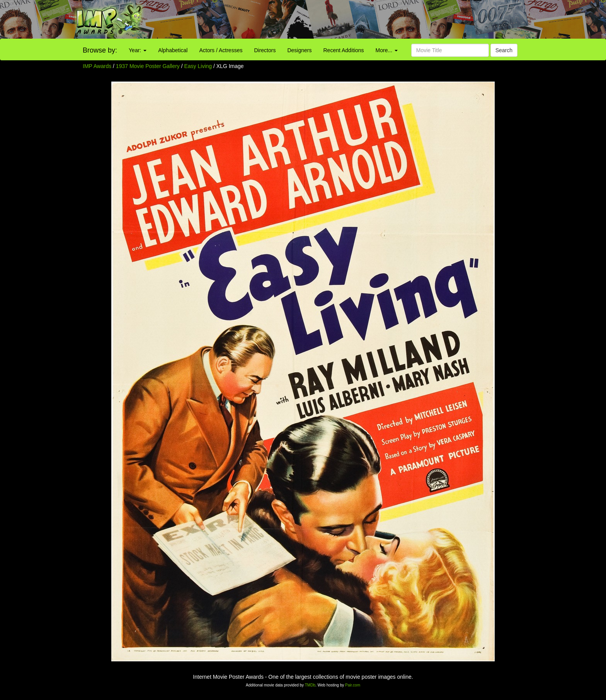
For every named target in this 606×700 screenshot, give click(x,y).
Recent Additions (344, 50)
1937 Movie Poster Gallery (148, 66)
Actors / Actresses (221, 50)
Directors (265, 50)
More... (387, 50)
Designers (299, 50)
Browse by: (100, 50)
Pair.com (353, 685)
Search (504, 50)
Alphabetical (173, 50)
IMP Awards (97, 66)
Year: (138, 50)
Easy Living (199, 66)
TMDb (310, 685)
